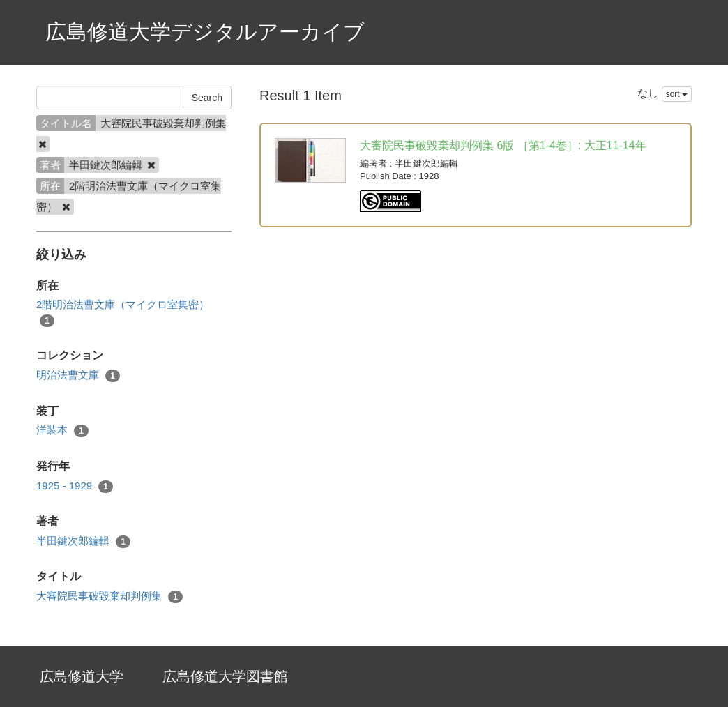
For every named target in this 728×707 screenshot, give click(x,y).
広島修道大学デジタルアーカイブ (205, 32)
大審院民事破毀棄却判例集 (109, 596)
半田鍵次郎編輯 (83, 541)
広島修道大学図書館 (225, 676)
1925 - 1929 (75, 486)
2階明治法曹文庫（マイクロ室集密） (123, 312)
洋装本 (62, 431)
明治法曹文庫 (78, 375)
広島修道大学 (82, 676)
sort (677, 94)
